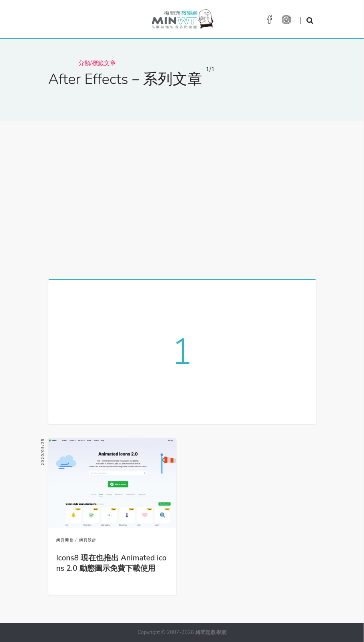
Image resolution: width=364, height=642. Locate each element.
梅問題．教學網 (182, 21)
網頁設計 (88, 540)
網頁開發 (65, 540)
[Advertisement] (182, 197)
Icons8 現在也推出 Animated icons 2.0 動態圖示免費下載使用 (111, 563)
